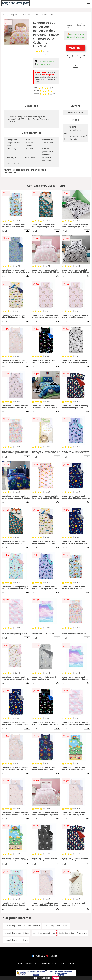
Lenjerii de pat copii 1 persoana (73, 933)
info (27, 231)
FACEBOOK (39, 956)
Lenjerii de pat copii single (16, 940)
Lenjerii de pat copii (12, 14)
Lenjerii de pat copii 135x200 (56, 926)
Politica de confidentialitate (47, 963)
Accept (56, 978)
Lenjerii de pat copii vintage (17, 933)
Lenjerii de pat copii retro (44, 933)
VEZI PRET (75, 48)
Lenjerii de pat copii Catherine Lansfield (39, 14)
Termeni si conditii (25, 963)
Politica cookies (67, 963)
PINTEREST (52, 956)
